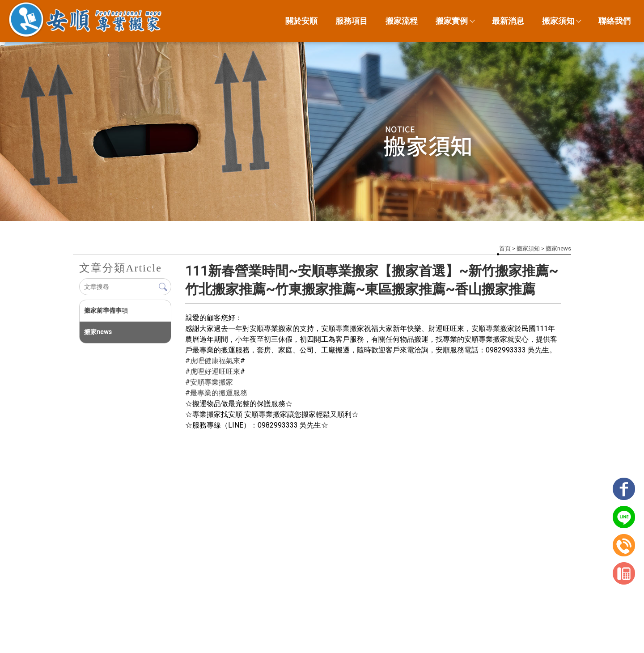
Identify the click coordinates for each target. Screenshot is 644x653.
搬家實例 (455, 21)
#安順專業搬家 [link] (209, 382)
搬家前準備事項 (106, 310)
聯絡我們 (614, 21)
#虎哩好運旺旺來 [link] (213, 371)
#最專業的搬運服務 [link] (216, 393)
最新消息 (508, 21)
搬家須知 (561, 21)
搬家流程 (402, 21)
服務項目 (352, 21)
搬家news (558, 248)
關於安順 (301, 21)
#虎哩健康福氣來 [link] (213, 361)
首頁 (505, 248)
